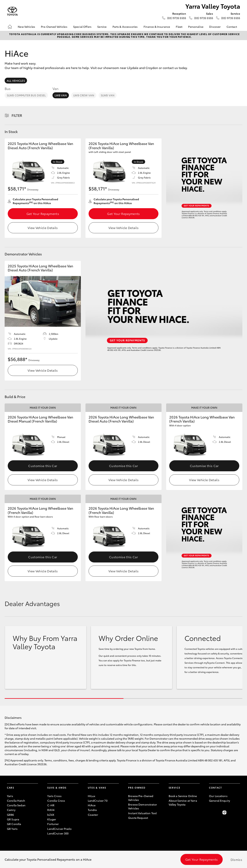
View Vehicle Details (43, 228)
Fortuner (53, 824)
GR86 (11, 815)
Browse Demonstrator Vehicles (143, 806)
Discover (215, 27)
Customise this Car (43, 466)
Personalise (196, 27)
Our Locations (218, 796)
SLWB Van (108, 95)
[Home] (10, 27)
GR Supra (13, 819)
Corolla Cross (56, 801)
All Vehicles (16, 81)
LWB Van (61, 95)
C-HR (51, 805)
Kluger (52, 819)
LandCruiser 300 (58, 833)
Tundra (92, 810)
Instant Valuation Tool (142, 813)
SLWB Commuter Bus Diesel (26, 95)
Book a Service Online (183, 796)
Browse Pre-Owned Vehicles (141, 798)
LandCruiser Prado (59, 829)
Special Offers (82, 27)
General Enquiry (220, 801)
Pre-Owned (137, 788)
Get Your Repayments (43, 213)
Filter (17, 115)
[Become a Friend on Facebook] (211, 812)
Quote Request (138, 818)
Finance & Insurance (157, 27)
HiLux (92, 796)
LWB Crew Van (84, 95)
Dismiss (236, 859)
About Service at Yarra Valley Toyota (183, 802)
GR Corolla (14, 824)
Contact (232, 27)
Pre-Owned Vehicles (54, 27)
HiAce (92, 805)
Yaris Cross (54, 796)
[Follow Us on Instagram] (224, 812)
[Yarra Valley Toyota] (12, 11)
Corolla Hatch (16, 801)
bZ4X (51, 815)
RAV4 (51, 810)
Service (102, 27)
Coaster (93, 815)
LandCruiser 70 (98, 801)
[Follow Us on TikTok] (238, 812)
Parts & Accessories (125, 27)
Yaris (10, 796)
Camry (11, 810)
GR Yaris (12, 829)
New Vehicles (26, 27)
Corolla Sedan (16, 805)
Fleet (179, 27)
